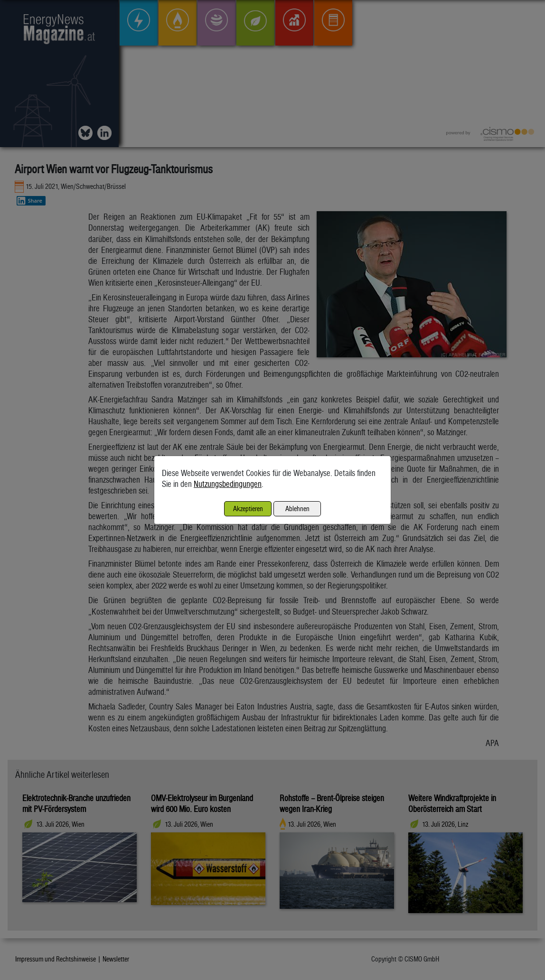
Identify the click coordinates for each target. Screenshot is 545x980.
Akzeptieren (248, 509)
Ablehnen (297, 509)
